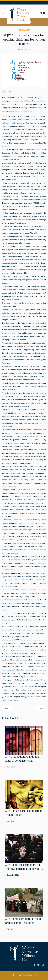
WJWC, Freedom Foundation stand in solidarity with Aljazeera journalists (22, 761)
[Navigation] (3, 14)
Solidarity (24, 30)
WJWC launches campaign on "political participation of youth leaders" (23, 869)
